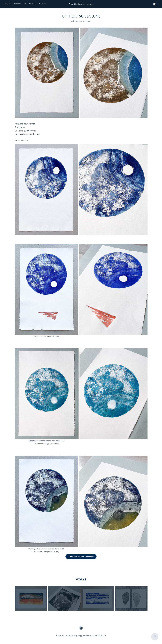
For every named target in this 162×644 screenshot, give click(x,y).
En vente (33, 4)
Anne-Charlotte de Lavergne (81, 4)
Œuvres (8, 4)
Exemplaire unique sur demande (81, 556)
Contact (43, 4)
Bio (25, 4)
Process (17, 4)
